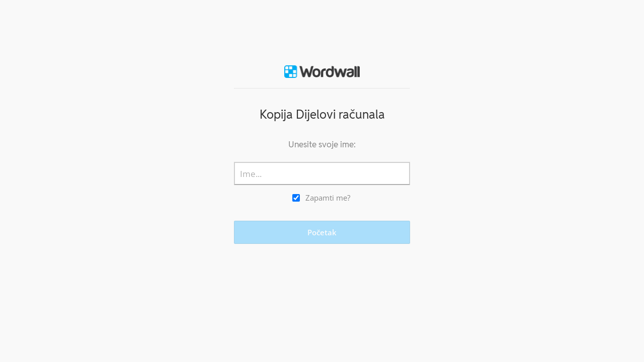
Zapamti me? (328, 198)
